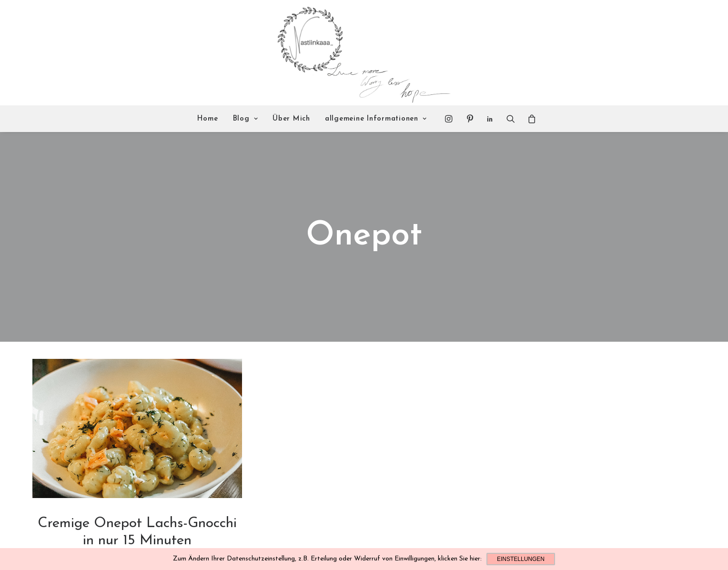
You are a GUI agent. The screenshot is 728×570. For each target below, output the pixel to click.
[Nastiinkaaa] (363, 53)
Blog (246, 119)
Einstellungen (521, 559)
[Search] (511, 119)
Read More (137, 537)
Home (208, 119)
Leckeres (137, 517)
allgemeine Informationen (376, 119)
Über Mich (291, 119)
